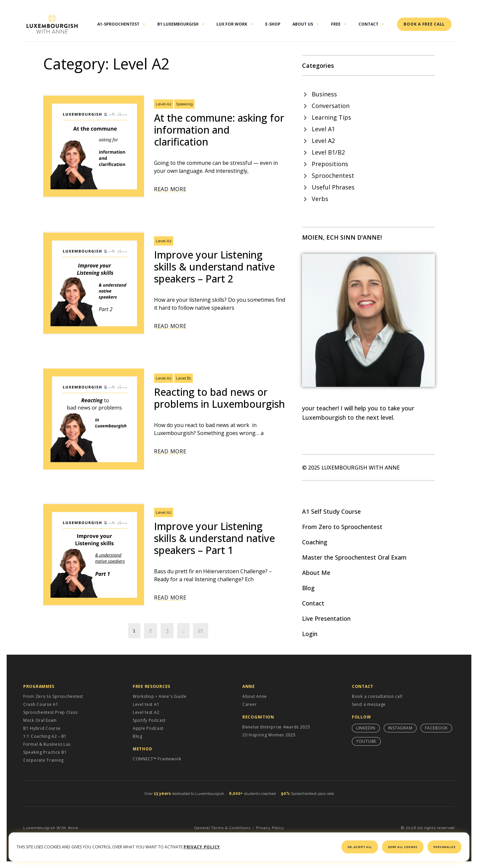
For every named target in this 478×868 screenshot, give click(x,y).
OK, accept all (360, 847)
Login (310, 634)
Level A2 (164, 104)
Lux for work (235, 24)
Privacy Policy (270, 828)
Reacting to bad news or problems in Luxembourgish (219, 398)
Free (339, 24)
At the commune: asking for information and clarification (219, 130)
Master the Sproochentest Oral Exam (354, 557)
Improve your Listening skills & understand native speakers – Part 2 (214, 267)
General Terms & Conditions (222, 828)
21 (200, 631)
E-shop (273, 24)
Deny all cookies (403, 847)
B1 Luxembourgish (181, 24)
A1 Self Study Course (331, 511)
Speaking (184, 104)
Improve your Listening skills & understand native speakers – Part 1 (214, 538)
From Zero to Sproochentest (342, 527)
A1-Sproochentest (121, 24)
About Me (316, 573)
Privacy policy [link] (202, 847)
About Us (306, 24)
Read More (170, 189)
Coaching (315, 542)
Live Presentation (326, 618)
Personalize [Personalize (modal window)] (445, 847)
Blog (308, 588)
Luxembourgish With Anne (51, 828)
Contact (371, 24)
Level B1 (184, 378)
